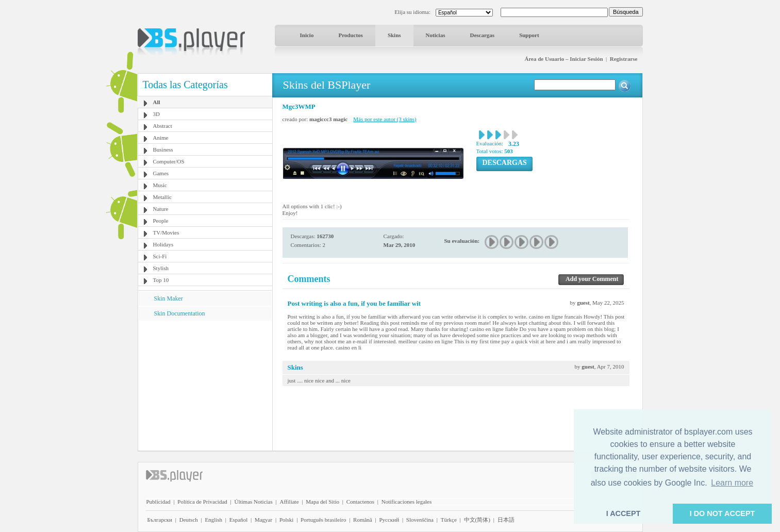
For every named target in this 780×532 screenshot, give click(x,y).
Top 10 (161, 280)
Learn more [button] (732, 483)
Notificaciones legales (406, 502)
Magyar (263, 520)
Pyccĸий (389, 520)
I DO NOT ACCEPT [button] (723, 513)
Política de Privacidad (202, 502)
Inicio (307, 35)
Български (160, 520)
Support (529, 35)
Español (238, 520)
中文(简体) (477, 520)
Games (161, 173)
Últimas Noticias (254, 502)
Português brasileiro (323, 520)
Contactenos (360, 502)
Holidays (163, 244)
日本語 (506, 520)
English (213, 520)
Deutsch (189, 520)
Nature (161, 209)
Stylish (161, 268)
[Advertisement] (205, 385)
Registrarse (624, 59)
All (157, 102)
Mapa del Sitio (322, 502)
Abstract (163, 126)
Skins (394, 35)
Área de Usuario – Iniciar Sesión (563, 59)
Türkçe (449, 520)
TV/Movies (166, 232)
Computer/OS (169, 161)
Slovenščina (420, 520)
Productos (350, 35)
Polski (287, 520)
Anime (161, 138)
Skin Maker (169, 298)
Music (160, 185)
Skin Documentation (180, 313)
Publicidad (159, 502)
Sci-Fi (160, 256)
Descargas (482, 35)
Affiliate (289, 502)
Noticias (436, 35)
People (161, 221)
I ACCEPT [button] (624, 513)
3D (156, 114)
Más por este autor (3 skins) (385, 119)
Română (363, 520)
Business (163, 149)
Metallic (163, 197)
